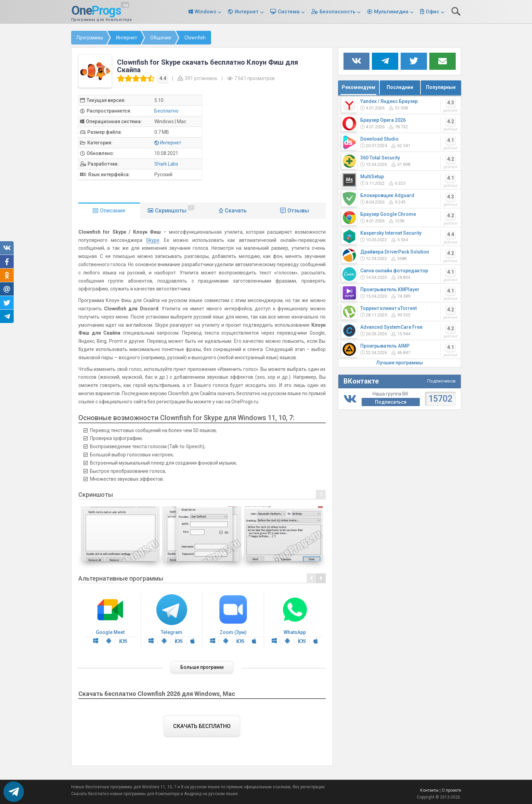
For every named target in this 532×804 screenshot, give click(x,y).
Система (289, 12)
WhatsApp (295, 620)
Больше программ (202, 667)
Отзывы (298, 211)
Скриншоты (175, 209)
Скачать (236, 211)
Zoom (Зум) (233, 620)
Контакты (429, 790)
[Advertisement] (269, 143)
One (96, 11)
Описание (113, 211)
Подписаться (391, 402)
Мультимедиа (391, 12)
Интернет (247, 12)
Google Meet (110, 620)
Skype (153, 240)
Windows (205, 12)
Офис (432, 12)
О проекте (451, 790)
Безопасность (338, 12)
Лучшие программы (400, 363)
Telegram (172, 620)
